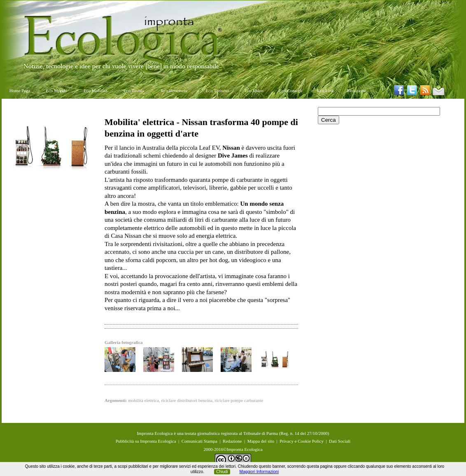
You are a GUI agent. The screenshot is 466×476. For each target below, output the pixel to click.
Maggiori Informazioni (259, 472)
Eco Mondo (56, 91)
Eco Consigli (290, 91)
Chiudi (222, 472)
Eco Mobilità (96, 91)
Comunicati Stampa (199, 441)
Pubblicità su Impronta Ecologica (146, 441)
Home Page (20, 91)
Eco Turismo (218, 91)
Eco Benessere (174, 91)
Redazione (356, 91)
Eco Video (254, 91)
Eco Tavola (134, 91)
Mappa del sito (261, 441)
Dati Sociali (340, 441)
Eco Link (325, 91)
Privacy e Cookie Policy (302, 441)
